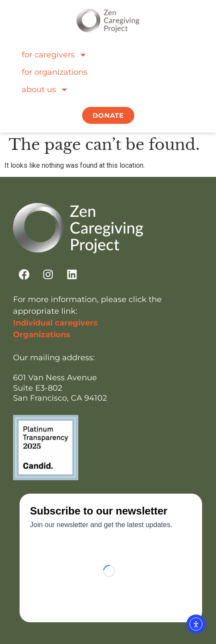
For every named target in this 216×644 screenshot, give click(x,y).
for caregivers (54, 55)
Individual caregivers (55, 323)
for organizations (55, 72)
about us (45, 90)
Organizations (42, 335)
